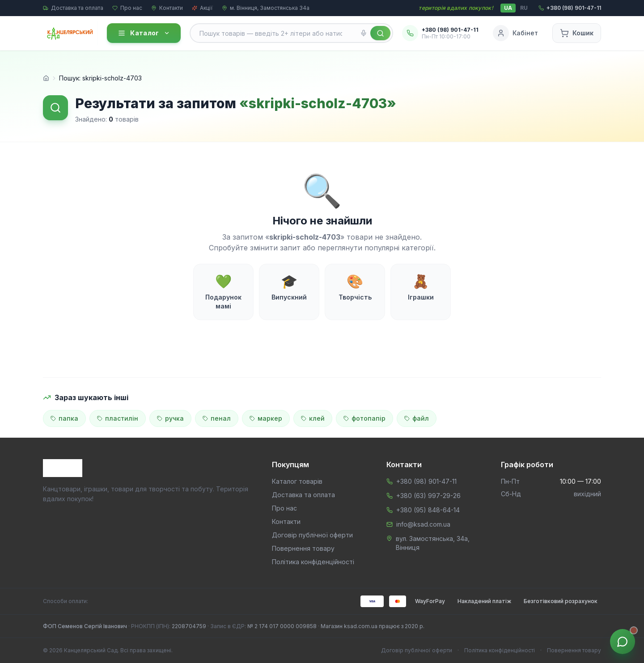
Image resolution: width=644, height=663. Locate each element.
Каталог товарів (297, 481)
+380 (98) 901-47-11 (426, 481)
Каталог (144, 33)
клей (313, 418)
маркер (266, 418)
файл (417, 418)
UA (508, 8)
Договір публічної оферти (312, 535)
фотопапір (364, 418)
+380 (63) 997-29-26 (428, 496)
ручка (170, 418)
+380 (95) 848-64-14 (428, 510)
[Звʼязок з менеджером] (623, 642)
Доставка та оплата (73, 8)
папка (64, 418)
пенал (217, 418)
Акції (202, 8)
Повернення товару (303, 548)
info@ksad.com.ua (423, 524)
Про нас (127, 8)
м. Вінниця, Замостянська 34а (266, 8)
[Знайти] (380, 33)
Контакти (167, 8)
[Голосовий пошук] (364, 33)
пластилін (118, 418)
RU (524, 8)
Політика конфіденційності (313, 562)
